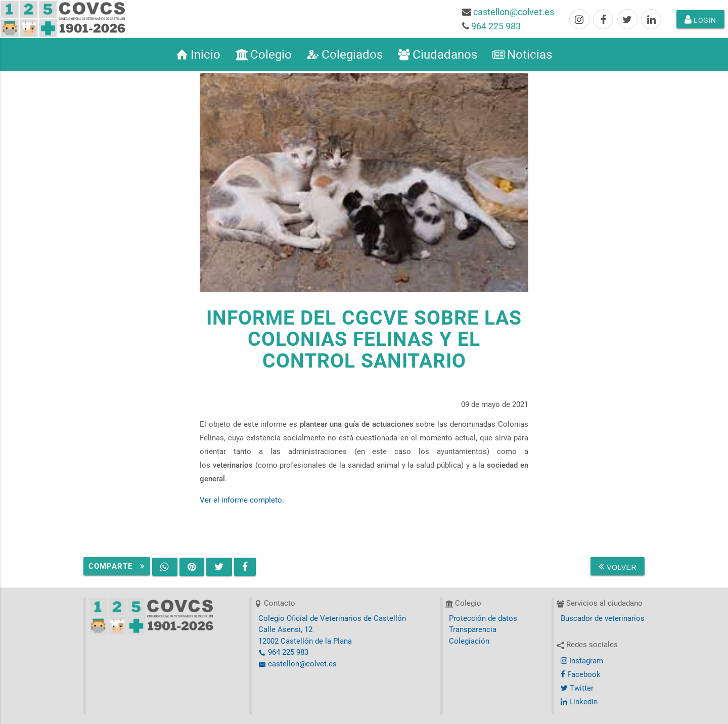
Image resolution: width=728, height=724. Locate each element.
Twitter (577, 688)
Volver (618, 566)
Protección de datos (483, 618)
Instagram (582, 661)
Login (700, 19)
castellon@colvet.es (514, 12)
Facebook (581, 674)
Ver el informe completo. (242, 500)
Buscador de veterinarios (603, 618)
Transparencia (473, 629)
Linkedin (579, 702)
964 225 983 (496, 26)
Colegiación (469, 641)
